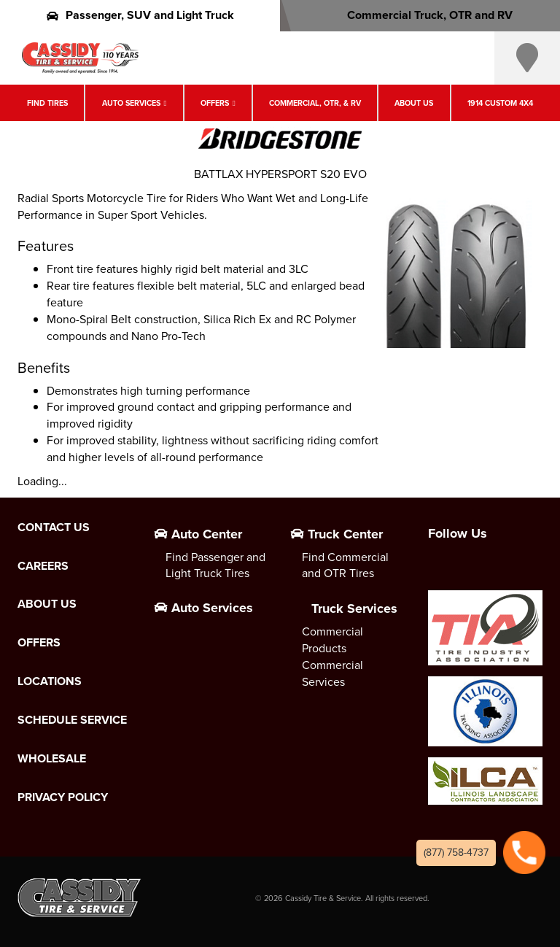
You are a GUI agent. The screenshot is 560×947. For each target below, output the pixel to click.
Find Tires (47, 103)
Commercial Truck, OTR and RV (420, 15)
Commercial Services (332, 673)
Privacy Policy (63, 797)
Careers (43, 566)
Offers (215, 103)
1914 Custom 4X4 (500, 103)
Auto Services (131, 103)
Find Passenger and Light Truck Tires (215, 565)
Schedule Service (72, 720)
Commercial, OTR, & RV (315, 103)
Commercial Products (332, 640)
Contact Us (54, 527)
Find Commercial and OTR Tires (345, 565)
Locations (50, 681)
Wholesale (52, 759)
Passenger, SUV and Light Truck (140, 15)
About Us (414, 103)
